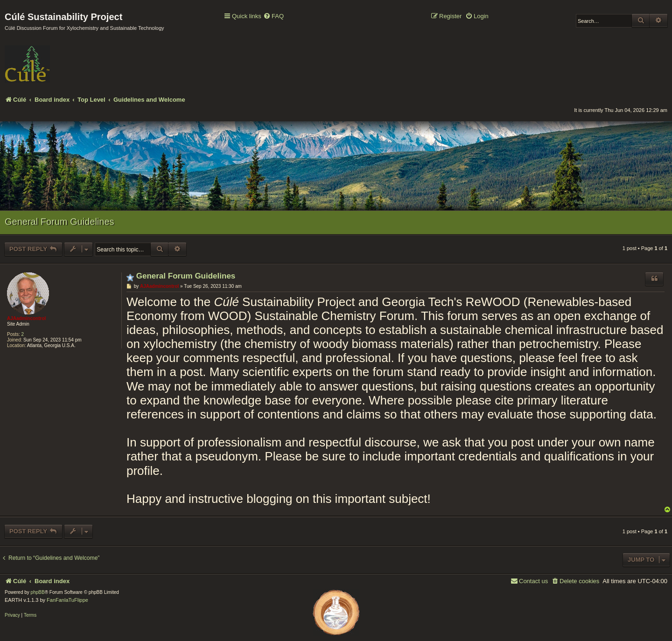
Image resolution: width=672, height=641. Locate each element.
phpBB (38, 592)
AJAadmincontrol (26, 318)
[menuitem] (273, 17)
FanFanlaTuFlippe (67, 600)
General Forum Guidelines (59, 222)
